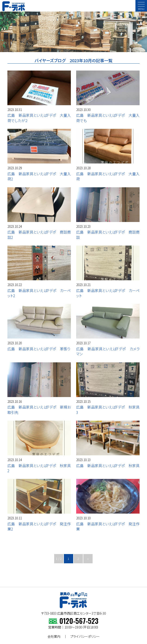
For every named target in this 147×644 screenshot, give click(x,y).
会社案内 (54, 636)
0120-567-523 (79, 621)
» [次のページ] (88, 559)
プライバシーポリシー (85, 636)
